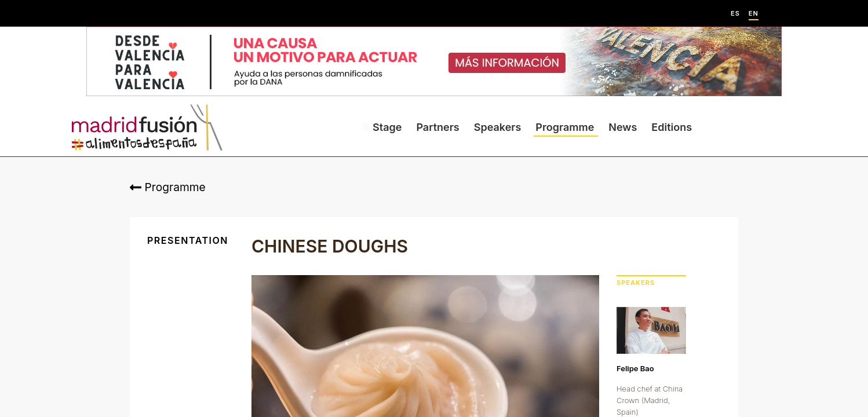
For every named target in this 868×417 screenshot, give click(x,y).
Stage (387, 127)
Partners (437, 127)
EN (754, 14)
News (623, 127)
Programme (565, 127)
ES (735, 14)
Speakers (498, 127)
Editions (672, 127)
